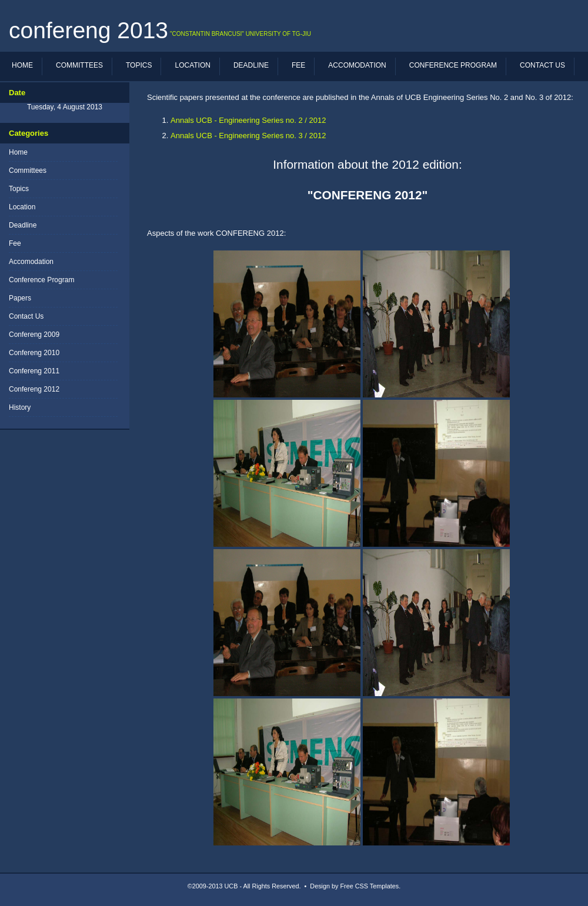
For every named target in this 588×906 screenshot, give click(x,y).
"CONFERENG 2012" (368, 195)
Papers (20, 298)
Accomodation (357, 65)
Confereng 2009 (34, 335)
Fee (298, 65)
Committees (79, 65)
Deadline (251, 65)
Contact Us (542, 65)
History (20, 407)
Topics (139, 65)
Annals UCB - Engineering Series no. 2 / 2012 (248, 120)
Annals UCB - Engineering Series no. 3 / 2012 (248, 136)
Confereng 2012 (34, 389)
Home (22, 65)
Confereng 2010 (34, 353)
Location (192, 65)
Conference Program (453, 65)
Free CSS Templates (370, 886)
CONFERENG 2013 (88, 30)
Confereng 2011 (34, 371)
